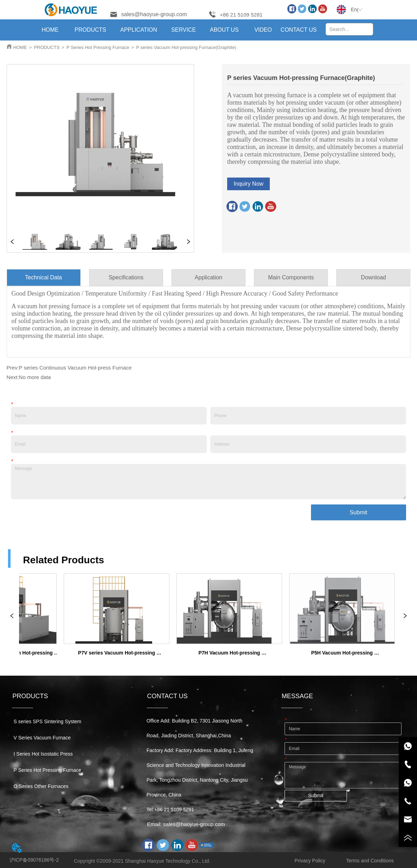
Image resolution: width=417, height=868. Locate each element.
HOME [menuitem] (50, 30)
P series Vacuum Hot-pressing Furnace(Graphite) (186, 47)
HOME (20, 47)
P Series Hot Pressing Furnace (98, 47)
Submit (359, 512)
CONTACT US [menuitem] (299, 30)
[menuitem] (91, 30)
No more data (35, 377)
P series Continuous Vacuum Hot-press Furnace (75, 368)
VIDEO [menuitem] (263, 30)
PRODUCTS (47, 47)
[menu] (175, 30)
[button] (91, 30)
